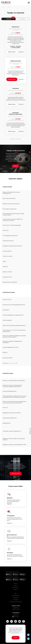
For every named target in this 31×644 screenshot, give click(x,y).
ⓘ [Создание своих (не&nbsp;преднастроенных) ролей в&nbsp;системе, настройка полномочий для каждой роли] (18, 347)
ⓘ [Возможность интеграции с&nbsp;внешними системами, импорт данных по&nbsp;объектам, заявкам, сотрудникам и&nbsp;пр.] (11, 215)
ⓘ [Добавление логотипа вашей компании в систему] (10, 423)
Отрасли (15, 586)
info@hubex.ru (16, 608)
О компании (16, 600)
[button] (12, 52)
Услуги (15, 590)
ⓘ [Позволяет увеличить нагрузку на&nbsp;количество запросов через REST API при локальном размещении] (22, 403)
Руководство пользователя (16, 602)
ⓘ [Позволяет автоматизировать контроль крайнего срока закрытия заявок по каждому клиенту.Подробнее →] (11, 300)
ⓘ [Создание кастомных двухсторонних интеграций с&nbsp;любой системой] (20, 413)
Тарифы (9, 7)
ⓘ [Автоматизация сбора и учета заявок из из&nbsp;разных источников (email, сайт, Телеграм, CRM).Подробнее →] (7, 267)
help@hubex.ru (16, 615)
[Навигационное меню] (29, 3)
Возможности (16, 588)
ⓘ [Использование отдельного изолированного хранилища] (16, 391)
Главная (3, 7)
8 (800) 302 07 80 (16, 609)
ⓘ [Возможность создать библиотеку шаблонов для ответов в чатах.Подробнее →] (11, 272)
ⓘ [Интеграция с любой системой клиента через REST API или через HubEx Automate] (8, 343)
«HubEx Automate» (12, 363)
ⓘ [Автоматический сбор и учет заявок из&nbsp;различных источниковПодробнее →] (14, 220)
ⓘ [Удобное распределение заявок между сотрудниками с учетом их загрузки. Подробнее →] (21, 246)
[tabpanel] (15, 83)
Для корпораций (16, 596)
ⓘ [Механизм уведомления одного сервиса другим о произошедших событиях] (7, 352)
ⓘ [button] (17, 363)
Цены (16, 594)
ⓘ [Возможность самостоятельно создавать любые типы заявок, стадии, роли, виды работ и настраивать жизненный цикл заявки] (20, 431)
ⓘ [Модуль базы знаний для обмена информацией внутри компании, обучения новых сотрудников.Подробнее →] (9, 310)
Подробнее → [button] (22, 52)
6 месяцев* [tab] (23, 19)
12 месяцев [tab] (8, 19)
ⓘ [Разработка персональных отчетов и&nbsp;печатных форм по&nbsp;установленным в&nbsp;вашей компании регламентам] (16, 337)
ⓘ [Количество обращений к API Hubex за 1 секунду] (12, 358)
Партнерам (16, 598)
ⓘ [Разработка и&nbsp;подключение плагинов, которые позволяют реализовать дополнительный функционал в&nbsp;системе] (7, 408)
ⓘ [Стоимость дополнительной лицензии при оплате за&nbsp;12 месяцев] (15, 198)
